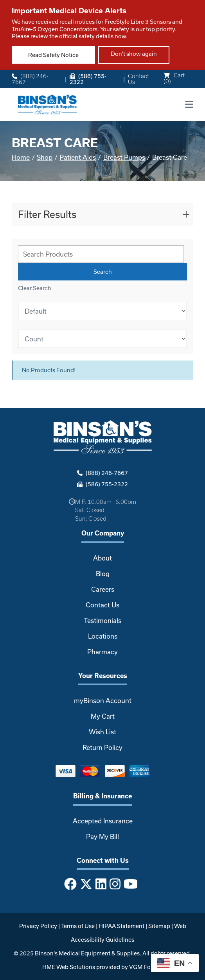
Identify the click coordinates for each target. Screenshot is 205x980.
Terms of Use (78, 926)
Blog (103, 574)
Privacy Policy (38, 926)
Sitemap (159, 926)
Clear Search (35, 288)
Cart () (174, 78)
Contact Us (138, 79)
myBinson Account (103, 701)
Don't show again (134, 54)
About (102, 558)
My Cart (103, 716)
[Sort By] (102, 311)
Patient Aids (78, 157)
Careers (103, 589)
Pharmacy (102, 652)
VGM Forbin (145, 967)
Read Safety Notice (53, 55)
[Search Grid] (101, 254)
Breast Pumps (124, 157)
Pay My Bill (102, 836)
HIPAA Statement (121, 926)
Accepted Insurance (103, 821)
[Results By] (102, 339)
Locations (103, 636)
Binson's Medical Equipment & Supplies (87, 953)
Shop (45, 157)
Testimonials (102, 620)
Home (21, 157)
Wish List (102, 732)
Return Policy (102, 747)
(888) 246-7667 (30, 79)
